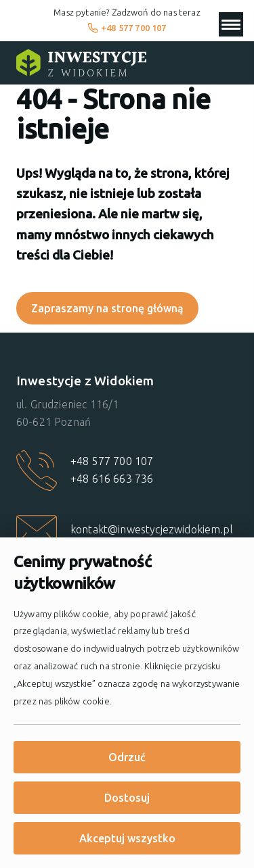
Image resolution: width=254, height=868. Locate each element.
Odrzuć (127, 757)
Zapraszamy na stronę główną (107, 308)
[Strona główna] (81, 63)
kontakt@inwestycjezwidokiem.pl (152, 529)
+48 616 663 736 (112, 479)
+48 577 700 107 (127, 28)
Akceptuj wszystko (127, 838)
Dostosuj (127, 798)
